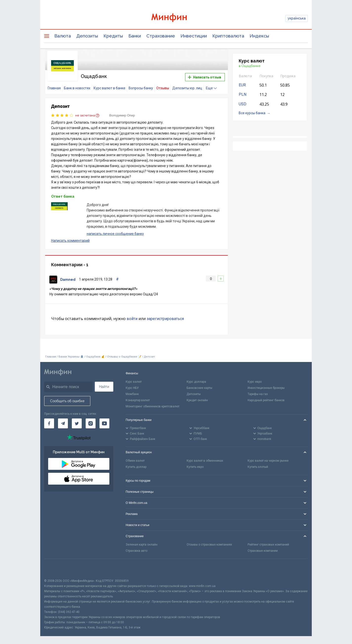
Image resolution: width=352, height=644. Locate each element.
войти (132, 319)
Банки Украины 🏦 (71, 357)
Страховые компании (263, 551)
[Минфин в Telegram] (63, 423)
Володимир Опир (122, 115)
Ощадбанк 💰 (95, 357)
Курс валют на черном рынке (268, 461)
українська (297, 18)
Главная (54, 88)
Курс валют (134, 382)
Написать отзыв (205, 77)
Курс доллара (196, 382)
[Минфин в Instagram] (91, 423)
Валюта (63, 36)
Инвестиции (194, 36)
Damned (68, 280)
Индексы (259, 36)
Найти (104, 387)
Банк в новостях (77, 88)
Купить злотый (258, 467)
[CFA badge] (55, 569)
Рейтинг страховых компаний (268, 545)
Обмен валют (135, 461)
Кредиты (113, 36)
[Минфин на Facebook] (49, 423)
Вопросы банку (141, 88)
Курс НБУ (132, 388)
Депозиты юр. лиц (187, 88)
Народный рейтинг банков (266, 400)
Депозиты (87, 36)
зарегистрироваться (165, 319)
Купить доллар (136, 467)
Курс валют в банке (109, 88)
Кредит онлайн (197, 400)
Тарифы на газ (258, 394)
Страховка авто (137, 551)
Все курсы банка (252, 113)
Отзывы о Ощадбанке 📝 (125, 357)
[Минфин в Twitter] (77, 423)
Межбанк (132, 394)
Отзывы (163, 88)
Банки (135, 36)
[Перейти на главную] (176, 18)
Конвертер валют (138, 400)
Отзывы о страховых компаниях (209, 545)
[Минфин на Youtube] (104, 423)
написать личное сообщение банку (115, 234)
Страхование (161, 36)
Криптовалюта (228, 36)
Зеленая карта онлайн (142, 545)
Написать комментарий (70, 241)
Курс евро (255, 382)
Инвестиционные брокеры (266, 388)
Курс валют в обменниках (205, 461)
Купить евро (195, 467)
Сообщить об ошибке (67, 401)
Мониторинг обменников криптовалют (153, 406)
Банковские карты (199, 388)
